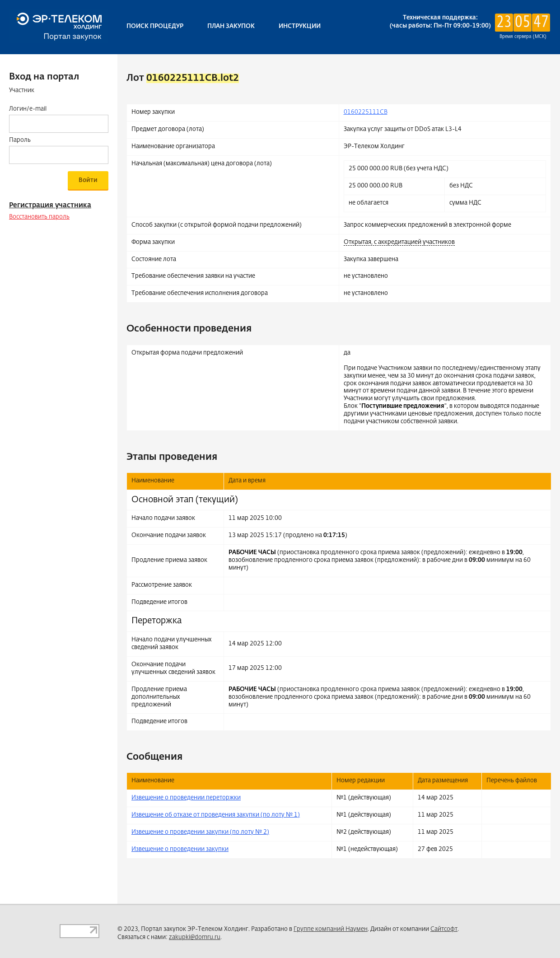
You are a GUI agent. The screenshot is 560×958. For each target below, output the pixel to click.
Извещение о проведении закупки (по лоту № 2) (200, 832)
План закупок (231, 26)
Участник (22, 91)
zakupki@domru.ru (195, 937)
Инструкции (300, 26)
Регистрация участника (50, 205)
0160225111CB (366, 112)
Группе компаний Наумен (331, 929)
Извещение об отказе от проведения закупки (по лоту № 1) (216, 815)
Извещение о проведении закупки (180, 849)
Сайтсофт (444, 929)
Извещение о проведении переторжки (186, 798)
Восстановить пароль (39, 217)
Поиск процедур (155, 26)
